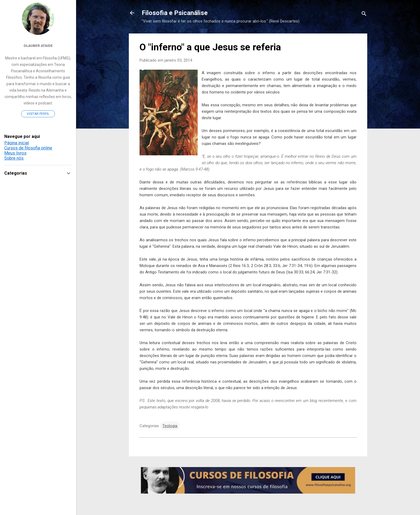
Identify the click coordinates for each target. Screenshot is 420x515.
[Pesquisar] (364, 15)
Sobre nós (14, 158)
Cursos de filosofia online (28, 148)
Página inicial (17, 143)
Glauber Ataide (38, 46)
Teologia (170, 426)
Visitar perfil (38, 114)
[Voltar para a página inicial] (132, 13)
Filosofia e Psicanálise (175, 13)
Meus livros (15, 153)
